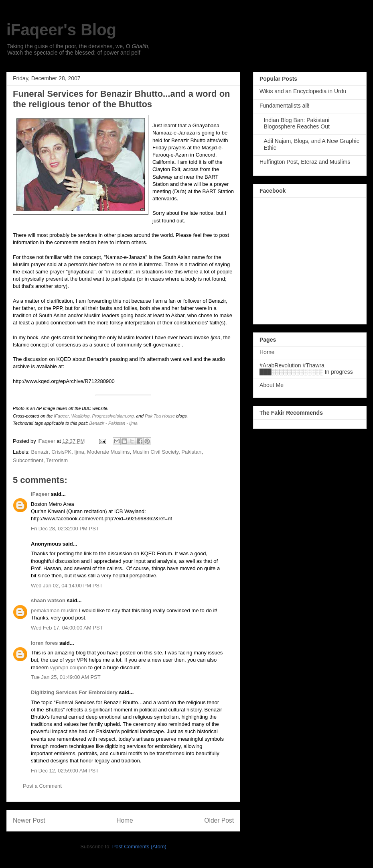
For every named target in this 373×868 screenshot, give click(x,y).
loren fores (44, 643)
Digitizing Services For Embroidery (74, 692)
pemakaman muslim (54, 610)
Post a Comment (42, 786)
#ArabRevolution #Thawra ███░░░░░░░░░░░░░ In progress (306, 369)
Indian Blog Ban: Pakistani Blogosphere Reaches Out (297, 123)
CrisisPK (61, 452)
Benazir (97, 423)
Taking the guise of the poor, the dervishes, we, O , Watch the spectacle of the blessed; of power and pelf (78, 49)
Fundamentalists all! (285, 106)
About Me (272, 385)
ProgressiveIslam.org (113, 416)
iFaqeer (62, 416)
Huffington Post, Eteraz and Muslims (305, 162)
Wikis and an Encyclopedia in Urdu (303, 91)
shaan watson (48, 600)
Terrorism (57, 460)
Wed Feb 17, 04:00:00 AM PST (67, 628)
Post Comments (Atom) (139, 847)
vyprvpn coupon (69, 667)
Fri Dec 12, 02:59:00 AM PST (65, 771)
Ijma (133, 423)
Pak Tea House (160, 416)
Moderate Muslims (108, 452)
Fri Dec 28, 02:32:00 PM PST (65, 529)
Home (125, 820)
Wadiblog (81, 416)
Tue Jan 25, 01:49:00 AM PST (66, 677)
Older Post (219, 820)
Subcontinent (28, 460)
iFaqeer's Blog (61, 30)
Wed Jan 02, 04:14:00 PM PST (67, 586)
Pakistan (117, 423)
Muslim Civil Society (155, 452)
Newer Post (29, 820)
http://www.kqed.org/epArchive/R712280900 (64, 381)
